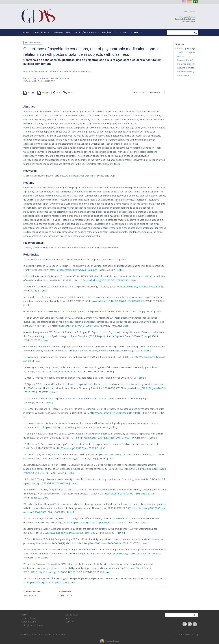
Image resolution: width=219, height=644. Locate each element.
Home (26, 33)
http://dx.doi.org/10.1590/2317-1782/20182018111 (46, 78)
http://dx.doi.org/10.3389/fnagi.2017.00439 (66, 427)
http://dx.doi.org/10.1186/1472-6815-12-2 (61, 572)
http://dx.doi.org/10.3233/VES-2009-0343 (106, 280)
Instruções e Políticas (86, 33)
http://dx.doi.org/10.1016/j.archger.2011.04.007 (104, 438)
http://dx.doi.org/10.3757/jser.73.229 (47, 582)
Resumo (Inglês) (185, 60)
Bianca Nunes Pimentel (35, 71)
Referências (183, 75)
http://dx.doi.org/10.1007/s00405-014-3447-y (135, 554)
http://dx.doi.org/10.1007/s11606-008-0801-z (129, 494)
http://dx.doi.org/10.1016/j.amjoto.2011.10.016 (115, 413)
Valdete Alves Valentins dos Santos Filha (70, 71)
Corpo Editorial (62, 33)
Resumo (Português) (187, 68)
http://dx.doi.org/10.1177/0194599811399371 (77, 326)
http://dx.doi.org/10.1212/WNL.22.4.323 (142, 287)
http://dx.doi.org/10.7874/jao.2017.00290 (64, 371)
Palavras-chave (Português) (187, 72)
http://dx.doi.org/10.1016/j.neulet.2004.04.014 (96, 543)
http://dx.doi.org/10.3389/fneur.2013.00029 (73, 270)
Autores (181, 56)
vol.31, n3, (35, 81)
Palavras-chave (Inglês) (187, 64)
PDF (29, 93)
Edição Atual (110, 33)
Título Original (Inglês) (186, 48)
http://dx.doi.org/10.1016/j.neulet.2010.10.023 (96, 522)
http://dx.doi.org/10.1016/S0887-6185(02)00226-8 (117, 301)
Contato (136, 33)
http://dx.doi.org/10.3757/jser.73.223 (76, 448)
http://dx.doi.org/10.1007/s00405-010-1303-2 (72, 533)
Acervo (124, 33)
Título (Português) (186, 52)
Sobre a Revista (41, 33)
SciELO (69, 93)
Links (123, 259)
